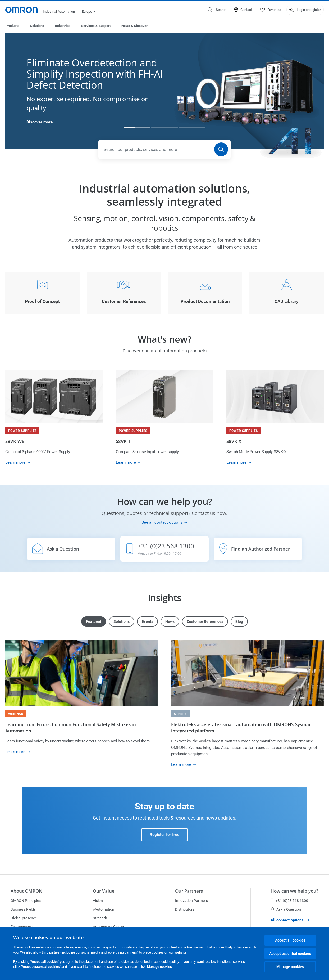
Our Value (104, 891)
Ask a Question (286, 909)
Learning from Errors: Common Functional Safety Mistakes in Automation (71, 728)
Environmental (22, 927)
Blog (239, 621)
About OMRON (26, 891)
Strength (100, 918)
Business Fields (23, 909)
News (170, 621)
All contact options (290, 920)
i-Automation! (104, 909)
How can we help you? (294, 891)
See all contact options (162, 522)
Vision (98, 901)
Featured (94, 621)
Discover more (40, 122)
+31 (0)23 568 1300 (289, 901)
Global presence (24, 918)
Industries (63, 26)
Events (147, 621)
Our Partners (189, 891)
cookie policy (169, 962)
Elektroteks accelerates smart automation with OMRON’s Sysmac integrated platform (241, 728)
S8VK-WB (15, 441)
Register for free (164, 835)
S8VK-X (234, 441)
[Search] (221, 149)
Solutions (37, 26)
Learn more (15, 462)
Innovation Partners (191, 901)
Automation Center (108, 927)
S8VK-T (123, 441)
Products (12, 26)
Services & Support (96, 26)
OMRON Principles (26, 901)
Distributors (185, 909)
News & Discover (134, 26)
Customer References (205, 621)
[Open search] (217, 10)
